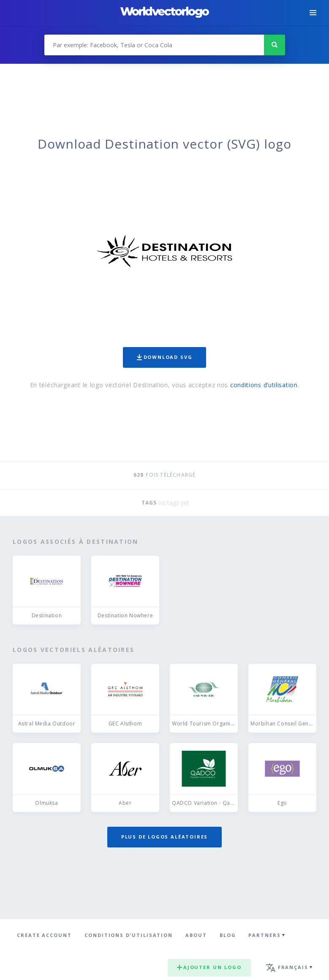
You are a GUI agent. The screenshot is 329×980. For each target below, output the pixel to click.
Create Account (44, 935)
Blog (228, 935)
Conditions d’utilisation (129, 935)
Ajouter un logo (209, 967)
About (196, 935)
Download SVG (165, 357)
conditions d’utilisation (264, 385)
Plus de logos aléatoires (165, 837)
